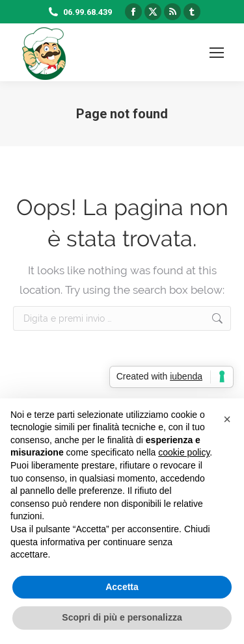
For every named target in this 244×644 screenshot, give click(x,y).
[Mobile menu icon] (217, 53)
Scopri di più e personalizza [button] (122, 617)
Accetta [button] (122, 587)
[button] (227, 419)
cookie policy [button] (184, 452)
